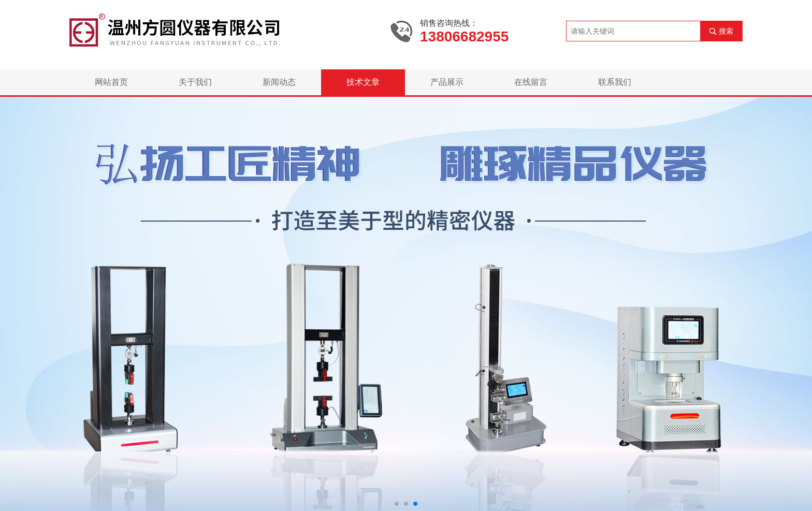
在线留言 (531, 82)
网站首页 (111, 82)
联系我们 (615, 82)
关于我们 (195, 82)
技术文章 (363, 82)
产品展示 (447, 82)
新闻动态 (279, 82)
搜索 (726, 31)
